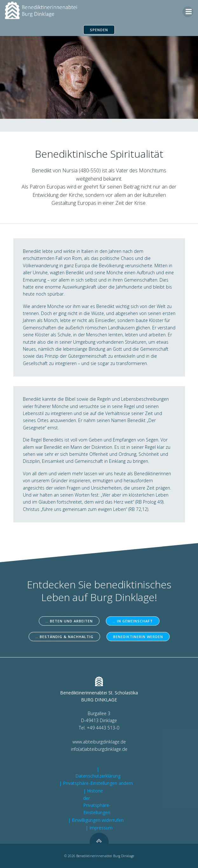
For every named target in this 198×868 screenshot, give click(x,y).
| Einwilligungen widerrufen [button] (96, 820)
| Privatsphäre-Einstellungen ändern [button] (96, 783)
